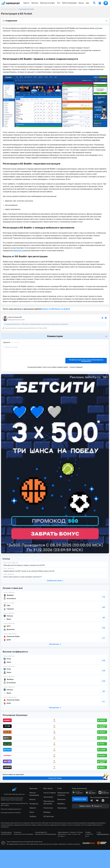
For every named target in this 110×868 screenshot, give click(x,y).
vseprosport (10, 3)
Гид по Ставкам (50, 793)
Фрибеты (61, 804)
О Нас (60, 788)
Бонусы (32, 799)
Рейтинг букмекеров (34, 794)
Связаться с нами (80, 799)
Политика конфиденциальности (11, 809)
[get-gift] (100, 3)
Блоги (32, 812)
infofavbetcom (18, 251)
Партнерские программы (49, 802)
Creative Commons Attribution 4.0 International (44, 823)
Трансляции (48, 797)
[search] (94, 3)
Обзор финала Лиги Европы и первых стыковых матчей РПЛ (55, 564)
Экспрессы (34, 804)
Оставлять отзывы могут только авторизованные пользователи (86, 361)
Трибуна (33, 816)
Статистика (48, 808)
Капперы (47, 812)
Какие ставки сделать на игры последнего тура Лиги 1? (55, 576)
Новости (33, 808)
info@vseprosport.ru (103, 834)
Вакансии (61, 799)
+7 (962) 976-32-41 (89, 835)
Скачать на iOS (48, 309)
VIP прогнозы (49, 816)
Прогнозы (33, 788)
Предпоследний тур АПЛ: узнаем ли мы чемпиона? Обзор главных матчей (55, 570)
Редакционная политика (63, 794)
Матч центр (48, 788)
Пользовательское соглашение (11, 813)
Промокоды (62, 808)
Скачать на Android (62, 309)
